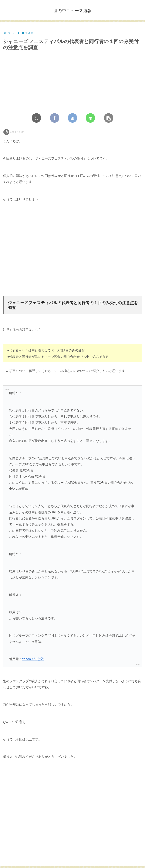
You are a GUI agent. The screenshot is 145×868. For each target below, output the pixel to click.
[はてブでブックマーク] (72, 118)
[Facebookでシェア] (55, 118)
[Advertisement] (72, 252)
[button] (109, 118)
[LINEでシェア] (90, 118)
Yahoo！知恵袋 (33, 659)
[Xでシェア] (36, 118)
